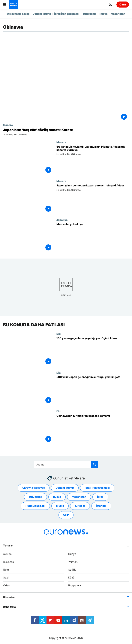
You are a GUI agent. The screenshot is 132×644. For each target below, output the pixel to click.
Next (6, 570)
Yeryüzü (73, 562)
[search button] (94, 464)
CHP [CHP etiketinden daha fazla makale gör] (66, 515)
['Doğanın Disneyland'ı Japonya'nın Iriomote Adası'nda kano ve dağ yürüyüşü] (93, 160)
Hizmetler (9, 597)
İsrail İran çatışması (67, 14)
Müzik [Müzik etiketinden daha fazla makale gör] (60, 506)
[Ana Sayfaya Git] (13, 5)
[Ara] (66, 464)
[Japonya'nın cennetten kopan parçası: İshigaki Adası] (93, 199)
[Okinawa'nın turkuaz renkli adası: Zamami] (93, 429)
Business (8, 562)
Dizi (59, 334)
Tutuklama (89, 14)
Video (6, 585)
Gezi (6, 577)
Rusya (103, 14)
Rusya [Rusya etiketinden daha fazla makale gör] (57, 497)
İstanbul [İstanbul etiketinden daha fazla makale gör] (101, 506)
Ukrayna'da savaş (18, 14)
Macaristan (118, 14)
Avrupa (7, 554)
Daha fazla (9, 607)
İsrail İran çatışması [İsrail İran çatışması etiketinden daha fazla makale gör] (97, 488)
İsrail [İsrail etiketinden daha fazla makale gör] (100, 497)
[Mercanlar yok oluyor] (93, 238)
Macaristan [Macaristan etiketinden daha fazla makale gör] (79, 497)
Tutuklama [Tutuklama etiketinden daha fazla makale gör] (35, 497)
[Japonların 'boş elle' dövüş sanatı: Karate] (66, 132)
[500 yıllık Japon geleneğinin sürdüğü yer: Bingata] (93, 390)
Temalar (8, 545)
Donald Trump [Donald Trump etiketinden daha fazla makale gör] (65, 488)
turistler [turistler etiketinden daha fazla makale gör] (80, 506)
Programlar (75, 585)
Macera (8, 125)
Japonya (62, 220)
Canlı (123, 4)
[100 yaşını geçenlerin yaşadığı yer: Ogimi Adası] (93, 352)
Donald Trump (42, 14)
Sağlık (72, 570)
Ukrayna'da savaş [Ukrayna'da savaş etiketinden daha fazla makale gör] (34, 488)
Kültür (72, 577)
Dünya (72, 554)
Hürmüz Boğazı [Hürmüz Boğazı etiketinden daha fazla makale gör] (35, 506)
